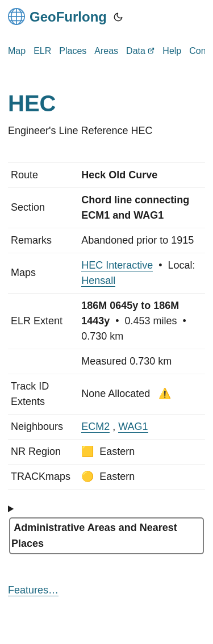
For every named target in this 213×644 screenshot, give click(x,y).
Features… (33, 590)
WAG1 (133, 426)
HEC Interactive (117, 265)
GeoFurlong (57, 16)
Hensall (98, 281)
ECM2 (95, 426)
